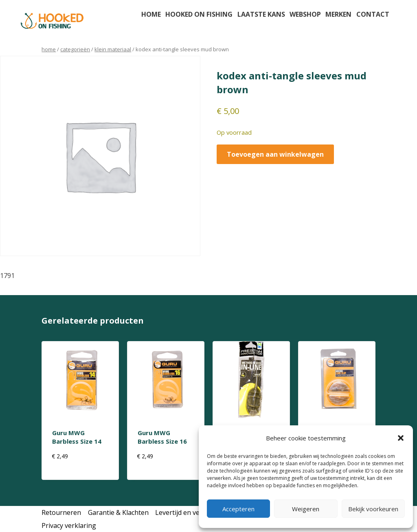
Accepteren (238, 509)
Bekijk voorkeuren (373, 509)
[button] (401, 438)
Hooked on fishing (199, 14)
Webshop (305, 14)
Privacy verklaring (69, 525)
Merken (338, 14)
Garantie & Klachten (118, 512)
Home (151, 14)
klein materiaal (113, 49)
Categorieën (75, 49)
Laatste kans (261, 14)
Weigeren (306, 509)
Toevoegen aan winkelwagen (275, 154)
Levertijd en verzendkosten (197, 512)
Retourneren (61, 512)
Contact (373, 14)
